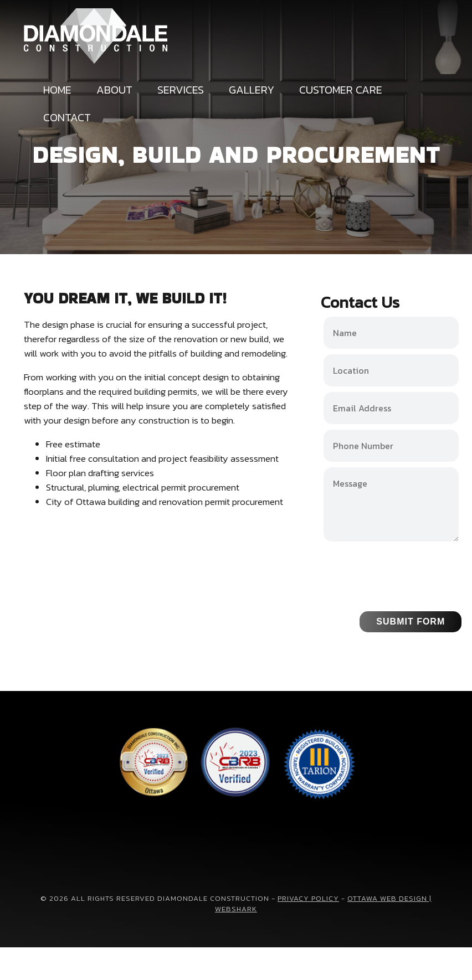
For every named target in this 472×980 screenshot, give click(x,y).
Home (57, 90)
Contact (67, 117)
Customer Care (341, 90)
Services (181, 90)
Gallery (252, 90)
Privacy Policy (308, 898)
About (114, 90)
